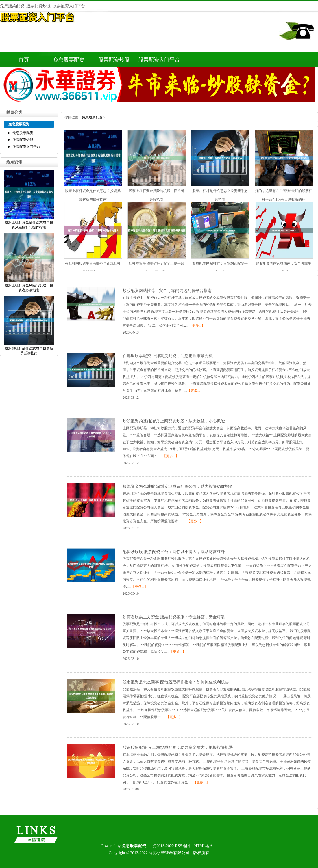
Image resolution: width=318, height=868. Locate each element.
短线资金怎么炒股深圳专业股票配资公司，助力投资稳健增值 (178, 486)
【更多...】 (197, 325)
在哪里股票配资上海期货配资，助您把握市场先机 (168, 356)
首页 (24, 60)
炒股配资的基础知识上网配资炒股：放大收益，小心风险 (174, 421)
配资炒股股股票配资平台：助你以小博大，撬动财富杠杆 (174, 552)
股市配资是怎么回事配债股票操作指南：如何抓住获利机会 (176, 682)
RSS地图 (183, 846)
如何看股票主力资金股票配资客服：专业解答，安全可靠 (174, 617)
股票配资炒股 (114, 60)
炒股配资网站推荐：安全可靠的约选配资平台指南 (167, 291)
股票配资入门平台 (159, 60)
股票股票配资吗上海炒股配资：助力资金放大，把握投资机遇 (178, 747)
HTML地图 (204, 846)
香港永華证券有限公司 (169, 853)
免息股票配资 (69, 60)
